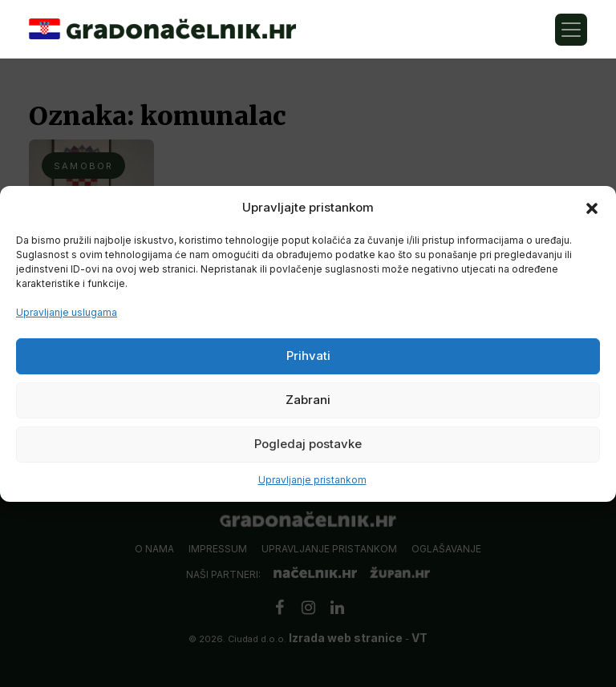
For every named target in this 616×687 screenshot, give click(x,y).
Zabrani (308, 400)
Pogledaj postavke (308, 444)
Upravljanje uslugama (67, 312)
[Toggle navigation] (571, 30)
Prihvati (308, 356)
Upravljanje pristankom (312, 480)
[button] (592, 208)
